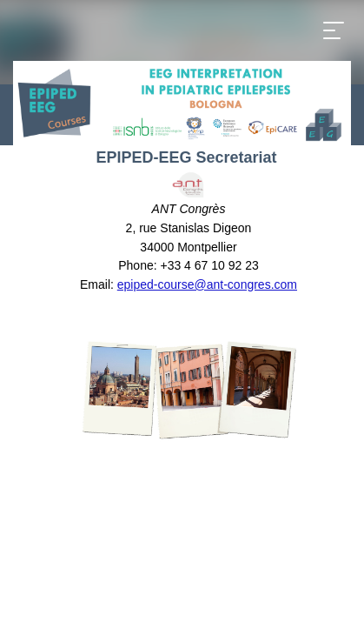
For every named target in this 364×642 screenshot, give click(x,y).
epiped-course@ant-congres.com (207, 284)
